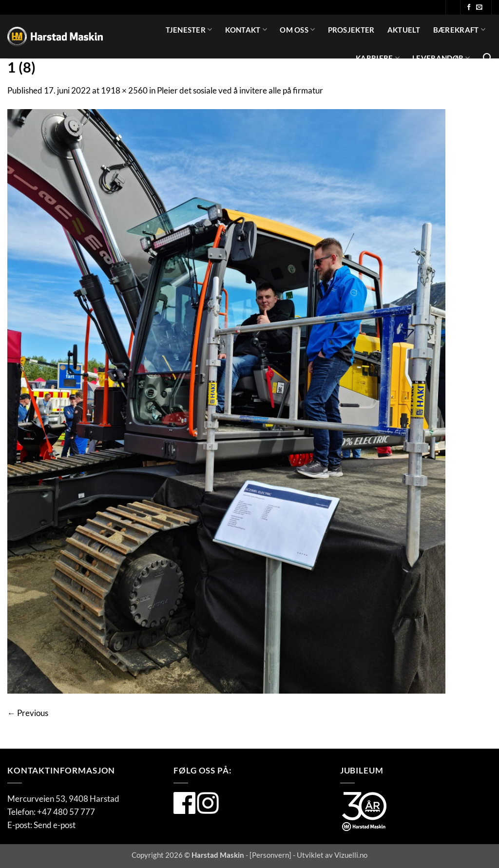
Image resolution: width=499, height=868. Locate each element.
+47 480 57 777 (66, 812)
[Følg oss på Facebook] (469, 8)
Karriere (378, 58)
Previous (28, 713)
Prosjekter (351, 30)
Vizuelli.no (351, 855)
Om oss (297, 29)
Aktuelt (404, 30)
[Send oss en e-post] (479, 8)
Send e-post (55, 825)
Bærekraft (459, 29)
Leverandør (441, 58)
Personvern (270, 855)
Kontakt (246, 29)
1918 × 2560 (124, 90)
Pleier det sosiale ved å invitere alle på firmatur (240, 90)
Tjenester (189, 29)
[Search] (487, 58)
